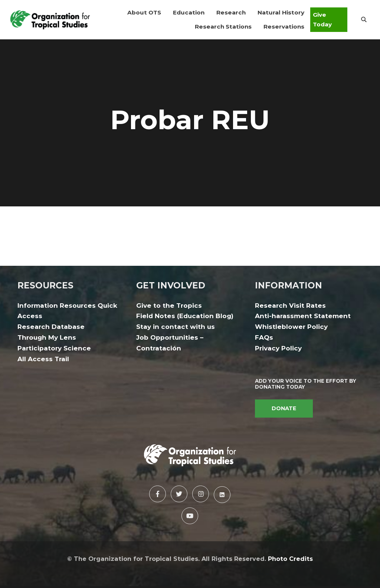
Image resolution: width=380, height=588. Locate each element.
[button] (144, 13)
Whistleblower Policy (291, 327)
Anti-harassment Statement (303, 316)
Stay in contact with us (176, 327)
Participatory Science (54, 348)
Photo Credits (290, 559)
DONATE (284, 408)
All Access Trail (43, 359)
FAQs (264, 337)
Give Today (322, 19)
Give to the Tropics (169, 306)
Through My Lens (47, 337)
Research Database (51, 327)
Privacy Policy (278, 348)
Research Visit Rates (290, 306)
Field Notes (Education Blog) (185, 316)
